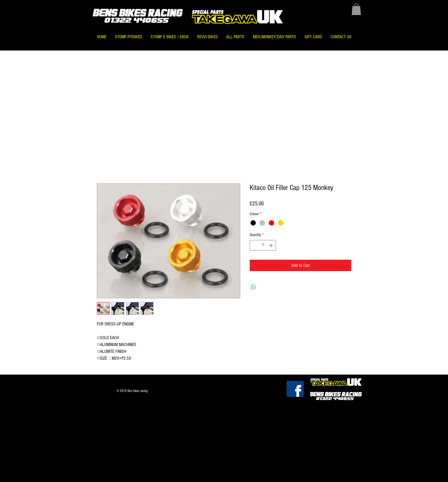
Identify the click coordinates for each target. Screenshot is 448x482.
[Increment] (272, 245)
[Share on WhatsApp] (253, 287)
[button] (356, 9)
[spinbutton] (263, 245)
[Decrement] (254, 245)
